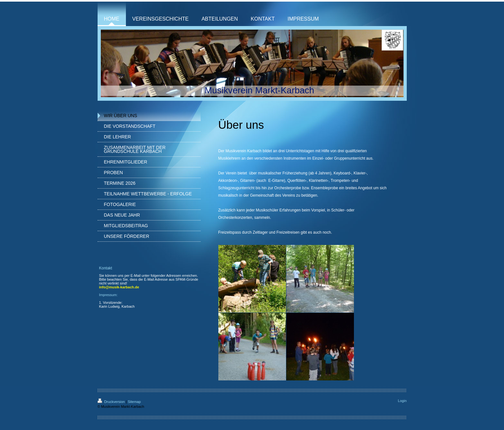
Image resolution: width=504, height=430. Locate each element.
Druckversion (112, 402)
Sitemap (134, 402)
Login (402, 401)
